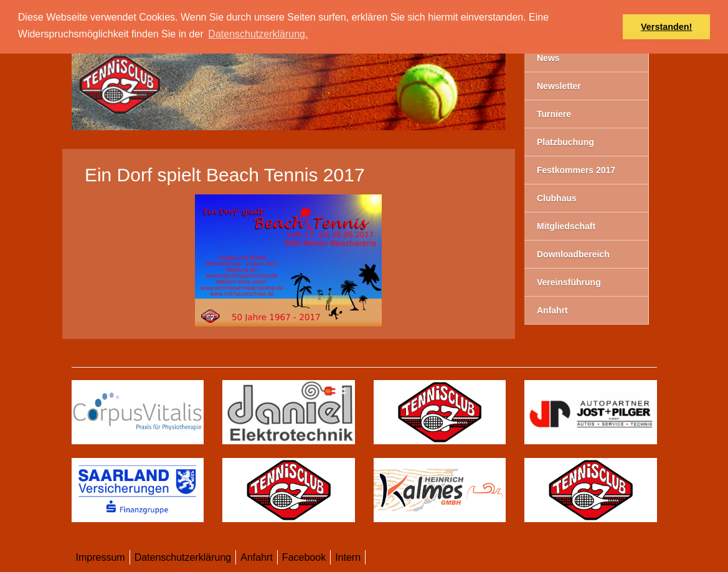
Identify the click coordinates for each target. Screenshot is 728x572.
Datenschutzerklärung (183, 557)
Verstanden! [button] (666, 27)
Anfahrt (257, 557)
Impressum (101, 557)
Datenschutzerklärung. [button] (258, 34)
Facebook (304, 557)
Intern (348, 557)
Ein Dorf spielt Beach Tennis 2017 (225, 175)
